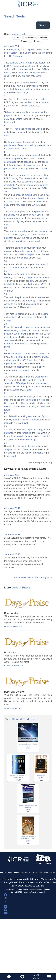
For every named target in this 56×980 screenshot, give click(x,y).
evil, (6, 89)
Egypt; (7, 410)
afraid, (24, 406)
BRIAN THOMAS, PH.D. (14, 708)
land (38, 387)
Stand (29, 63)
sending (18, 119)
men (35, 416)
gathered (44, 185)
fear (36, 357)
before (32, 106)
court (41, 63)
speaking (32, 145)
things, (47, 195)
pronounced (22, 258)
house (28, 129)
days (45, 327)
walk (44, 102)
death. (14, 456)
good (23, 268)
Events (34, 873)
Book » (37, 41)
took (14, 168)
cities (45, 66)
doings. (25, 92)
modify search (19, 34)
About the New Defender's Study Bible (33, 578)
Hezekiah (9, 330)
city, (18, 221)
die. (48, 168)
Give (41, 873)
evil (14, 86)
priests (15, 142)
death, (7, 278)
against (20, 367)
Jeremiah (22, 145)
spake (13, 211)
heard (14, 145)
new (18, 205)
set (27, 106)
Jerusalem (9, 340)
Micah (7, 327)
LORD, (11, 56)
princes (18, 195)
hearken (28, 102)
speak (27, 66)
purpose (20, 89)
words (21, 73)
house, (16, 66)
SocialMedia (36, 977)
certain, (24, 274)
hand (24, 446)
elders (34, 314)
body (44, 436)
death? (20, 357)
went (43, 406)
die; (23, 218)
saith (12, 63)
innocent (36, 278)
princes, (24, 400)
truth (33, 284)
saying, (19, 56)
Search (43, 25)
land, (47, 314)
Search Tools (15, 16)
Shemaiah (9, 383)
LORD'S (8, 66)
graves (11, 440)
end (9, 159)
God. (30, 307)
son (6, 53)
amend (23, 248)
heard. (37, 241)
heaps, (32, 340)
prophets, (9, 116)
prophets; (30, 301)
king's (35, 198)
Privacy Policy (22, 889)
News (10, 873)
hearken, (25, 83)
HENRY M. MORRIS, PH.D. (15, 666)
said (12, 297)
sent (24, 116)
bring (28, 278)
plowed (30, 337)
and (31, 360)
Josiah (14, 53)
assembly (29, 317)
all (12, 357)
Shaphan (9, 449)
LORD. (24, 149)
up (21, 198)
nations (39, 132)
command (35, 73)
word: (39, 76)
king (20, 53)
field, (42, 337)
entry (7, 205)
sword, (20, 436)
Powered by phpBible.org (39, 463)
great (15, 370)
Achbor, (36, 420)
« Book (17, 38)
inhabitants (10, 284)
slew (48, 433)
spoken (33, 304)
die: (16, 304)
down (39, 202)
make (18, 129)
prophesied (25, 175)
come (20, 69)
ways (34, 248)
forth (24, 430)
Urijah (31, 380)
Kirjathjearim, (24, 383)
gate (23, 205)
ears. (7, 225)
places (42, 344)
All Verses (43, 38)
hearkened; (10, 122)
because (45, 89)
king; (38, 433)
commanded (10, 162)
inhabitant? (10, 185)
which (31, 364)
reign (29, 50)
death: (32, 403)
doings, (8, 251)
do (29, 89)
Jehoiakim (40, 50)
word (44, 53)
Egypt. (25, 423)
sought (12, 403)
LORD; (22, 63)
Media (28, 873)
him (15, 364)
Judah (28, 53)
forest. (7, 347)
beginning (15, 50)
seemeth (15, 268)
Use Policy (10, 889)
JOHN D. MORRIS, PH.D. (15, 627)
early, (7, 119)
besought (13, 360)
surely (43, 168)
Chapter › (25, 41)
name (39, 175)
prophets (31, 142)
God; (7, 254)
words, (42, 400)
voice (28, 251)
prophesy (9, 238)
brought (8, 433)
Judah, (8, 69)
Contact (47, 889)
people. (34, 440)
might (39, 367)
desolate (29, 182)
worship (30, 69)
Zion (15, 337)
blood (43, 278)
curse (23, 132)
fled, (34, 406)
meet (32, 268)
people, (46, 162)
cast (30, 436)
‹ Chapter (29, 38)
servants (39, 112)
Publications (19, 873)
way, (19, 86)
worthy (15, 218)
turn (36, 83)
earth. (7, 135)
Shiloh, (39, 129)
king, (31, 397)
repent (35, 86)
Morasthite (20, 327)
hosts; (10, 337)
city (16, 132)
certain (21, 314)
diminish (26, 76)
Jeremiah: (27, 390)
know (11, 274)
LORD (38, 159)
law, (10, 106)
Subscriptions (36, 889)
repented (9, 364)
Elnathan (17, 420)
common (26, 440)
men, (7, 400)
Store (46, 873)
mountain (9, 344)
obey (19, 251)
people (8, 145)
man (47, 83)
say (21, 99)
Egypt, (45, 416)
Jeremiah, (28, 449)
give (10, 453)
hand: (38, 264)
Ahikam (33, 446)
